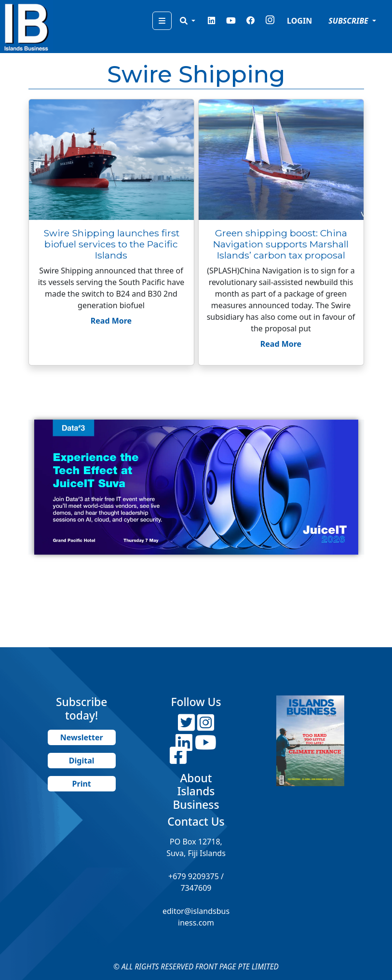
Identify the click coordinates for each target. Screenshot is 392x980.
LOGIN (299, 21)
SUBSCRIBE (349, 21)
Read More (111, 321)
